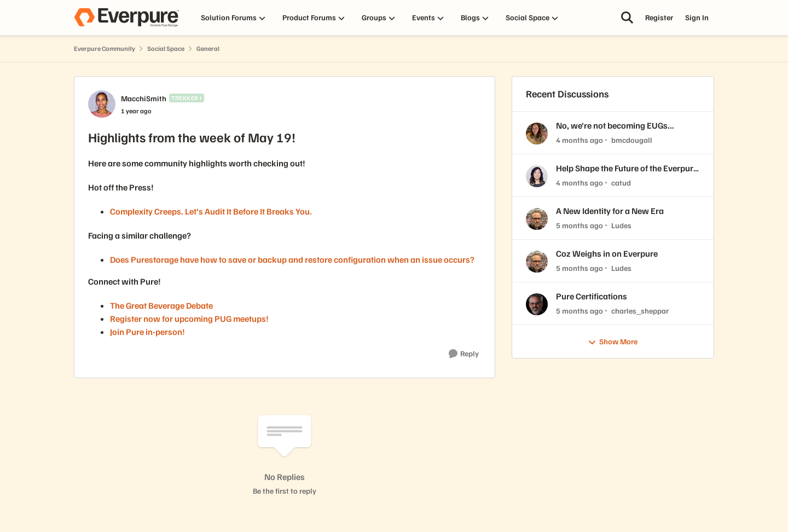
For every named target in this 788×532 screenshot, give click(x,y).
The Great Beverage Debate (161, 305)
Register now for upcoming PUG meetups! (189, 319)
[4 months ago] (580, 140)
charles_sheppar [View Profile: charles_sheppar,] (640, 310)
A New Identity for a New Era (610, 211)
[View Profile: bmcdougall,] (537, 134)
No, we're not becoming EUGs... (615, 125)
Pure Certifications (592, 296)
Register (659, 17)
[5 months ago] (580, 225)
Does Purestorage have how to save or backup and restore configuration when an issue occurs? (293, 259)
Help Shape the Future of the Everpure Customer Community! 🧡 (627, 168)
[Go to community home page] (126, 18)
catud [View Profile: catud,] (621, 183)
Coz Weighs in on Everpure (607, 253)
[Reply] (464, 354)
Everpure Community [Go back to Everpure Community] (105, 48)
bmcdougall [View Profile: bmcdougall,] (632, 140)
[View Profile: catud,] (537, 176)
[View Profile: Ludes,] (537, 219)
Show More (613, 342)
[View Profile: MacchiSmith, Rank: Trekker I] (102, 104)
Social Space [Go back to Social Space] (166, 48)
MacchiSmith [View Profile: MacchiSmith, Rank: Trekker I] (144, 98)
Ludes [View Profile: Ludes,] (621, 225)
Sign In (697, 17)
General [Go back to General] (208, 48)
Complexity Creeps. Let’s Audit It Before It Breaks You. (211, 211)
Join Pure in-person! (147, 332)
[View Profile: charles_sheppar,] (537, 304)
